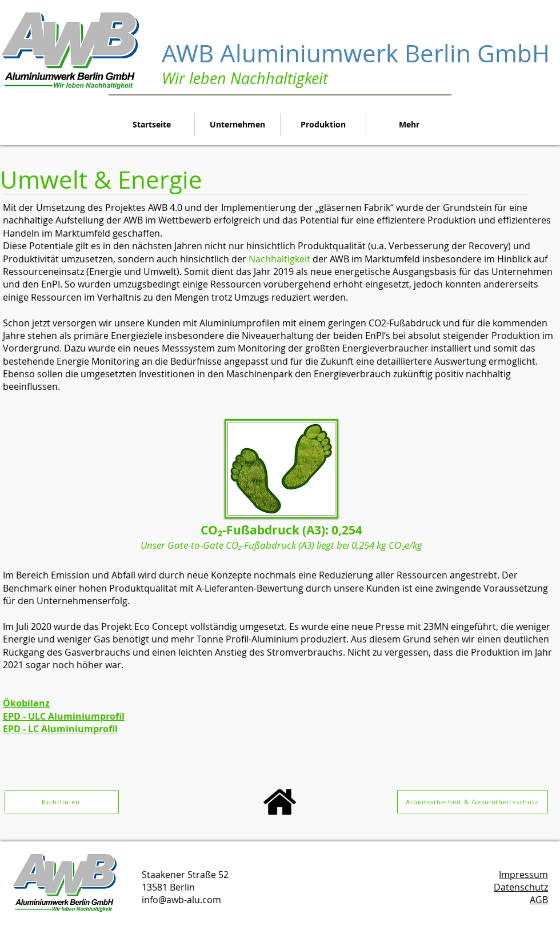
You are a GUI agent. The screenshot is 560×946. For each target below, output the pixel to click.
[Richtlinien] (62, 802)
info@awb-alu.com (181, 900)
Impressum (523, 875)
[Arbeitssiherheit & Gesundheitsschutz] (473, 802)
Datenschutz (521, 887)
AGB (539, 900)
